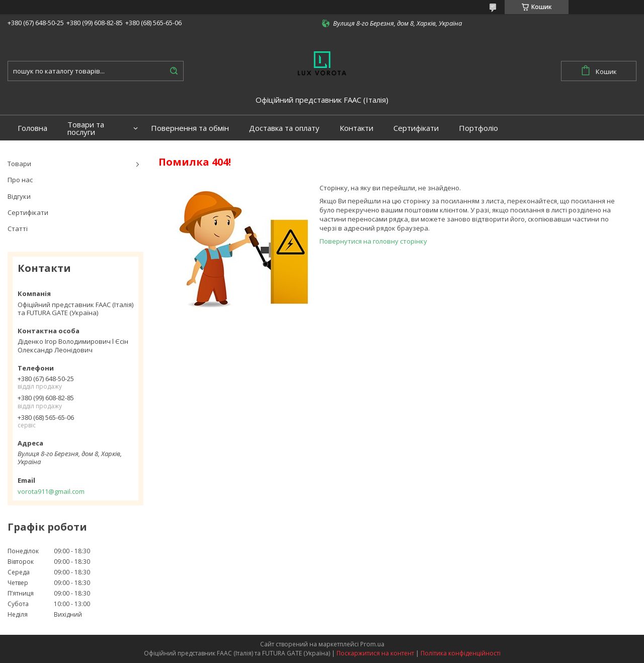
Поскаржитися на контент (375, 653)
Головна (32, 128)
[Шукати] (174, 71)
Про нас (20, 180)
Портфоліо (478, 128)
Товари (19, 164)
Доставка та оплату (284, 128)
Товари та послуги (86, 128)
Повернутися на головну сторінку (373, 241)
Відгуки (19, 196)
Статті (18, 229)
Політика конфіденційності (461, 653)
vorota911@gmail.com (51, 491)
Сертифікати (416, 128)
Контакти (356, 128)
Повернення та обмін (190, 128)
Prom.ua (372, 644)
